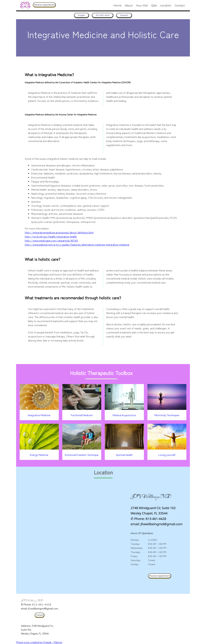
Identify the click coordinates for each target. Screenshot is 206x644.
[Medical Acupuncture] (124, 409)
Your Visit (142, 6)
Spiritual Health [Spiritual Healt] (124, 455)
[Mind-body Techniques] (167, 409)
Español (127, 15)
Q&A (154, 6)
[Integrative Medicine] (39, 409)
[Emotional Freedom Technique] (82, 448)
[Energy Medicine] (39, 448)
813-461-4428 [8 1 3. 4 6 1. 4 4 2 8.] (103, 15)
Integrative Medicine (39, 415)
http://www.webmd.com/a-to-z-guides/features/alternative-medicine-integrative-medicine (77, 244)
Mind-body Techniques (167, 415)
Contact (180, 6)
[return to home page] (79, 15)
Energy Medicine (39, 455)
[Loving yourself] (167, 448)
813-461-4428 (42, 605)
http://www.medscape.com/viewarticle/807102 (51, 240)
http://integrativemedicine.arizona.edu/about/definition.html (59, 232)
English (79, 15)
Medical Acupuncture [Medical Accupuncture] (124, 415)
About (129, 6)
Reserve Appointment (44, 5)
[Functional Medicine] (82, 409)
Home (117, 6)
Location (166, 6)
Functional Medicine (82, 415)
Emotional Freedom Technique (82, 455)
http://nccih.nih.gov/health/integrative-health (51, 236)
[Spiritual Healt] (124, 448)
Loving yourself (167, 455)
